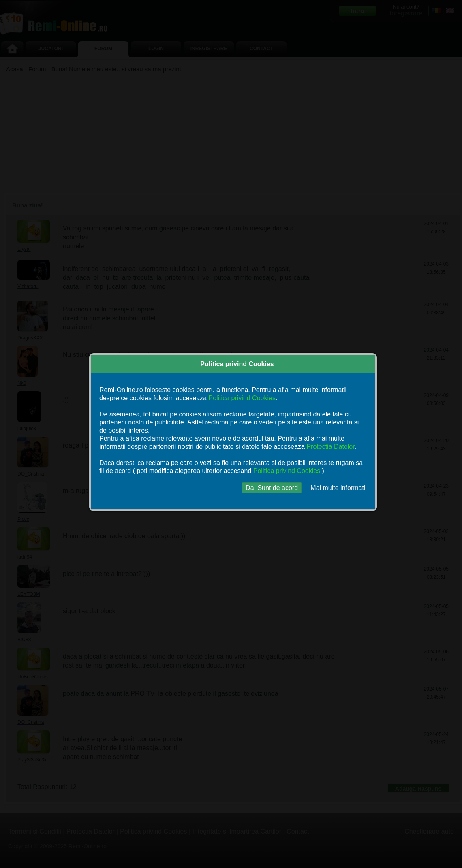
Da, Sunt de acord (272, 488)
